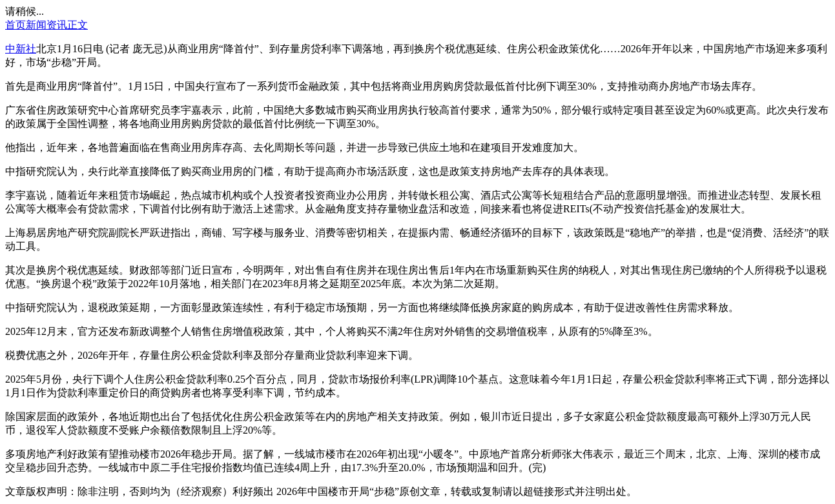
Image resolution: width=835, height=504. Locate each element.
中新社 (21, 49)
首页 (15, 25)
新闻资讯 (46, 25)
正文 (77, 25)
